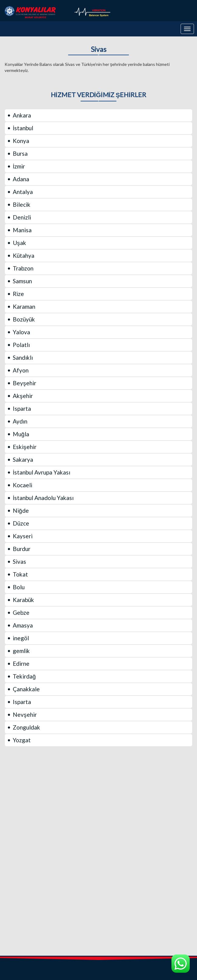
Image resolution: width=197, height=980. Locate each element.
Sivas (99, 49)
